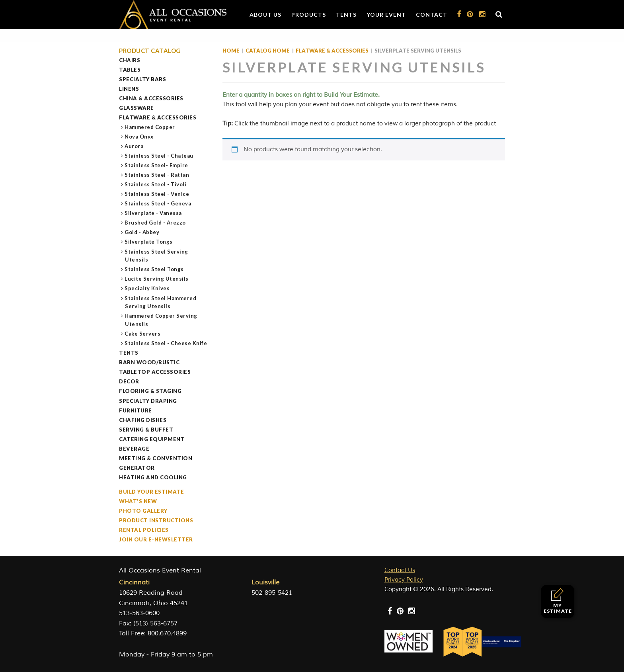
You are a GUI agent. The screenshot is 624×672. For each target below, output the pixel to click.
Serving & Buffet (146, 430)
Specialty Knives (147, 288)
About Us (265, 15)
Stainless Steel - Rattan (157, 175)
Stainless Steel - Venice (157, 194)
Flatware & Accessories (158, 117)
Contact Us (400, 570)
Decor (129, 381)
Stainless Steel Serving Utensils (157, 256)
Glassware (136, 108)
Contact (432, 15)
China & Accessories (151, 98)
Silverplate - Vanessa (153, 213)
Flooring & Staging (150, 391)
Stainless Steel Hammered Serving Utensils (161, 302)
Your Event (386, 15)
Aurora (134, 146)
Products (309, 15)
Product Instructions (156, 520)
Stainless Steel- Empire (157, 165)
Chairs (130, 60)
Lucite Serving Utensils (157, 279)
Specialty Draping (148, 401)
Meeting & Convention (156, 458)
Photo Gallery (143, 511)
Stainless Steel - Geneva (158, 203)
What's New (138, 501)
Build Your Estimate (152, 492)
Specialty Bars (142, 79)
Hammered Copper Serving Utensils (161, 320)
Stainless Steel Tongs (154, 269)
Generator (137, 468)
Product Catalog (150, 51)
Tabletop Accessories (155, 372)
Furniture (136, 410)
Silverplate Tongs (149, 242)
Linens (129, 89)
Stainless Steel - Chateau (159, 156)
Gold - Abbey (142, 232)
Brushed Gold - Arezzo (155, 223)
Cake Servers (143, 334)
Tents (346, 15)
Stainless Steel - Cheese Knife (166, 343)
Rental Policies (144, 530)
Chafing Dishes (143, 420)
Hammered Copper (150, 127)
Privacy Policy (404, 580)
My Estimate (558, 601)
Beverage (134, 449)
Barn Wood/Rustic (149, 362)
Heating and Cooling (153, 477)
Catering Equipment (152, 439)
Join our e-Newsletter (156, 539)
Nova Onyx (139, 137)
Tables (130, 70)
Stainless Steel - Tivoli (156, 184)
